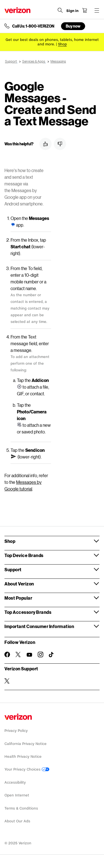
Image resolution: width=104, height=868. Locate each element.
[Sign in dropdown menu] (72, 11)
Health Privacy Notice (23, 757)
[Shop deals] (62, 44)
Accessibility (15, 782)
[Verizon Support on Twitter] (7, 681)
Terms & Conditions (21, 808)
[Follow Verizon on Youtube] (29, 655)
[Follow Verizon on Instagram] (40, 654)
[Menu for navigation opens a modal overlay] (97, 10)
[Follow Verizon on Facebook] (7, 654)
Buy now (73, 26)
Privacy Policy (16, 731)
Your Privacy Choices (27, 769)
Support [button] (13, 569)
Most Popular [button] (18, 598)
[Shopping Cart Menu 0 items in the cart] (85, 10)
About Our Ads (17, 821)
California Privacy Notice (26, 744)
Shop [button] (10, 541)
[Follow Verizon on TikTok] (52, 655)
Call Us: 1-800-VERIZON (33, 26)
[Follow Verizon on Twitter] (18, 654)
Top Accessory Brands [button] (28, 612)
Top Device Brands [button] (24, 555)
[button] (45, 144)
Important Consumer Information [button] (39, 626)
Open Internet (17, 795)
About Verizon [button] (19, 584)
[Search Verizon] (60, 10)
